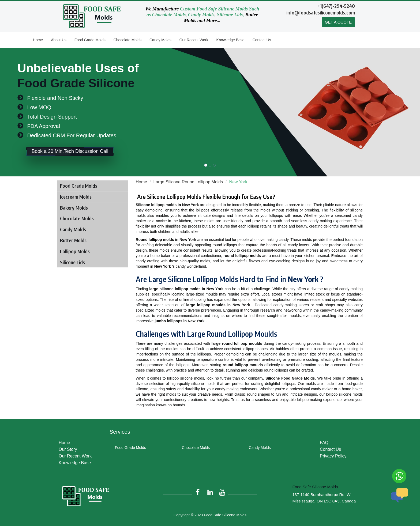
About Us (59, 40)
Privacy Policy (333, 456)
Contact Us (262, 40)
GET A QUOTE (338, 22)
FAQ (324, 443)
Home (38, 40)
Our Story (68, 449)
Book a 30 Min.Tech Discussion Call (70, 152)
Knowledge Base (230, 40)
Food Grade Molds (90, 40)
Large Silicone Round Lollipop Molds (188, 182)
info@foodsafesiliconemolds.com (321, 12)
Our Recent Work (194, 40)
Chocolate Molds (127, 40)
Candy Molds (160, 40)
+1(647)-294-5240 (336, 6)
